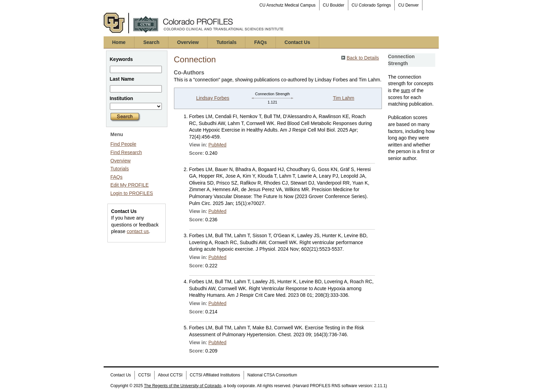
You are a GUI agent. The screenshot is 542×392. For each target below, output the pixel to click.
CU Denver (408, 5)
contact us (138, 231)
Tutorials (226, 42)
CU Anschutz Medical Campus (288, 5)
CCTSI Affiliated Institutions (215, 375)
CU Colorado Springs (371, 5)
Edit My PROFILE (130, 185)
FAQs (260, 42)
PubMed (217, 145)
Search (151, 42)
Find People (124, 144)
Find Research (126, 152)
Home (119, 42)
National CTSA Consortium (272, 375)
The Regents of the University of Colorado (182, 386)
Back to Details (363, 58)
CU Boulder (334, 5)
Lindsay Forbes (213, 98)
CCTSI (145, 375)
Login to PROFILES (132, 193)
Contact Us (297, 42)
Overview (188, 42)
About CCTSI (170, 375)
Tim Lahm (344, 98)
